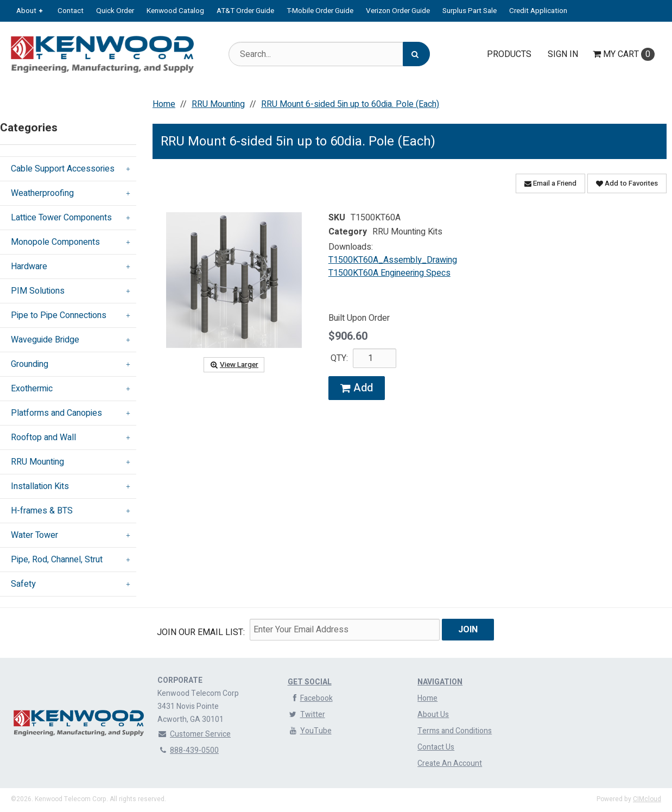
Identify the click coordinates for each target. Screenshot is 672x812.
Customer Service (194, 734)
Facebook (310, 698)
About (26, 11)
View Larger (234, 365)
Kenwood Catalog (175, 11)
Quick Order (115, 11)
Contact (71, 11)
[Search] (416, 54)
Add (357, 388)
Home (427, 698)
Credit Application (538, 11)
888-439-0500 (188, 750)
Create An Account (450, 763)
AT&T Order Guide (245, 11)
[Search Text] (329, 54)
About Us (433, 715)
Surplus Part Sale (470, 11)
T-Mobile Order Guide (320, 11)
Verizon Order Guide (398, 11)
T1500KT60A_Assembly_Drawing (393, 260)
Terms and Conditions (455, 731)
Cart (624, 54)
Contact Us (436, 747)
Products (509, 54)
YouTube (310, 731)
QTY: (339, 358)
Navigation (440, 682)
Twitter (306, 715)
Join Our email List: (201, 632)
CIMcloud (647, 799)
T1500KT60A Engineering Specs (389, 273)
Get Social (310, 682)
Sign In (563, 54)
